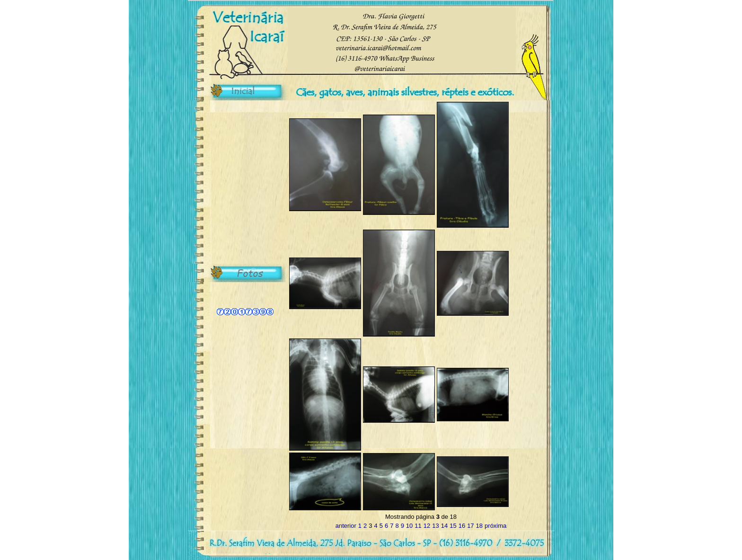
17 (470, 526)
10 (409, 526)
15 (453, 526)
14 (444, 526)
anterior (346, 526)
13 (435, 526)
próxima (495, 526)
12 (427, 526)
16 (462, 526)
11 (418, 526)
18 (479, 526)
